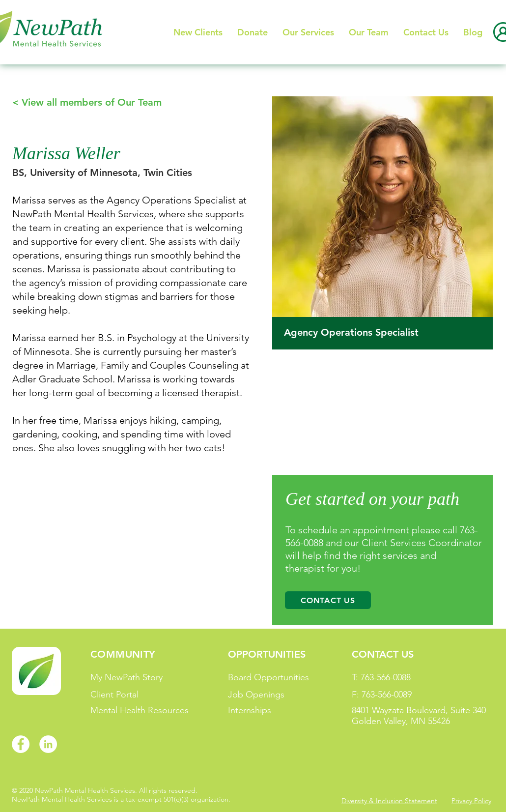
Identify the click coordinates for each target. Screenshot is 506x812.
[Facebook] (21, 744)
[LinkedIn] (48, 744)
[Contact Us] (328, 600)
